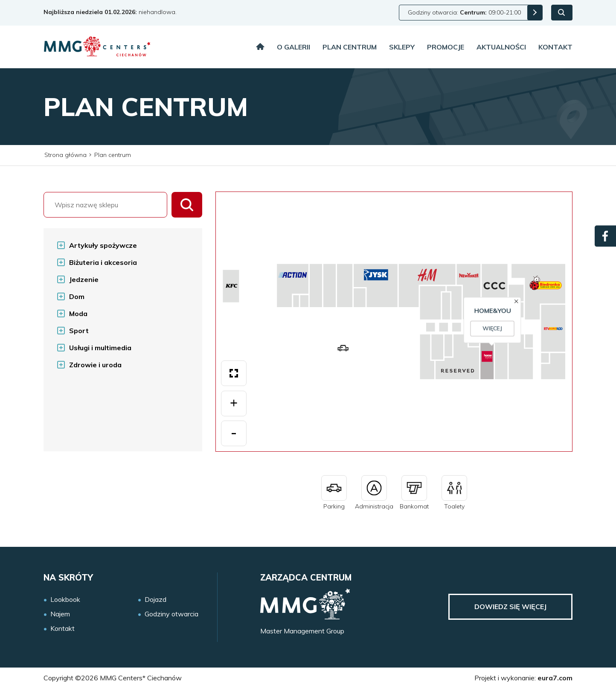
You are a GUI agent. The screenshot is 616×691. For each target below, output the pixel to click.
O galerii (293, 47)
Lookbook (65, 600)
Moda (78, 314)
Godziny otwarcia (171, 614)
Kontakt (555, 47)
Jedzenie (84, 279)
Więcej (399, 333)
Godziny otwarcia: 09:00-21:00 (464, 12)
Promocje (446, 47)
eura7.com (555, 678)
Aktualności (501, 47)
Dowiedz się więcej (510, 607)
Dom (77, 296)
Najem (60, 614)
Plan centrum (350, 47)
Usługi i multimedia (100, 348)
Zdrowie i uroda (95, 365)
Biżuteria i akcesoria (103, 262)
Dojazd (155, 600)
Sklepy (402, 47)
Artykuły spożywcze (103, 245)
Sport (79, 331)
